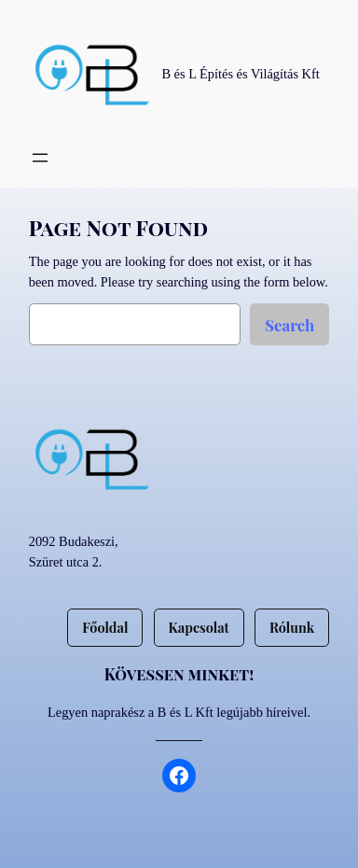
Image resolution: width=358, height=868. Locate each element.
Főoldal (105, 627)
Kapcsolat (199, 627)
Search (289, 325)
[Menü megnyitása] (40, 158)
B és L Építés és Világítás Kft (240, 74)
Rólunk (292, 627)
